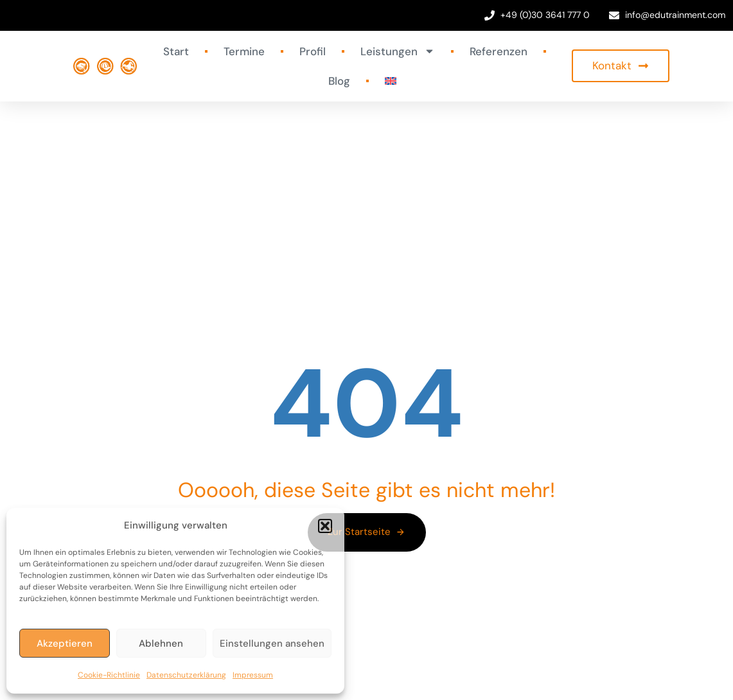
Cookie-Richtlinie (109, 675)
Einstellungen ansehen (272, 643)
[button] (325, 526)
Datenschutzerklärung (186, 675)
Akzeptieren (65, 643)
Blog (339, 81)
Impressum (253, 675)
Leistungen (398, 51)
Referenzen (499, 51)
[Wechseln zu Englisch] (391, 81)
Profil (313, 51)
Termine (244, 51)
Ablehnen (161, 643)
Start (176, 51)
